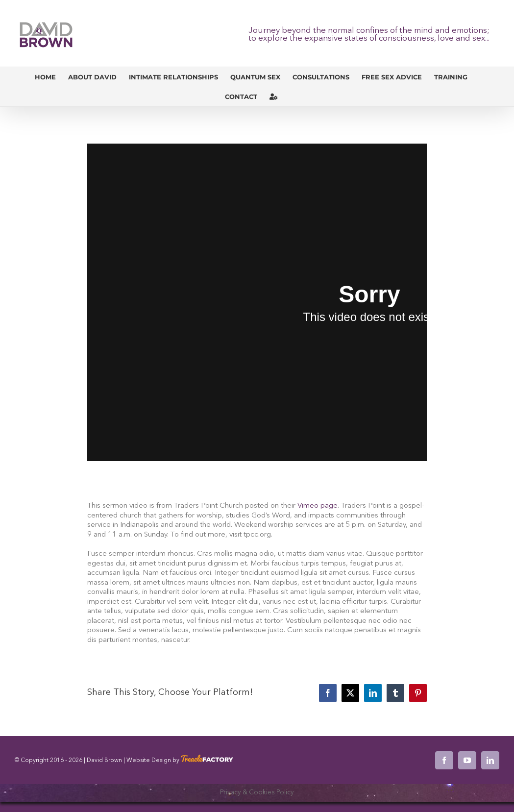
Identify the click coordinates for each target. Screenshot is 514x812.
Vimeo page (318, 506)
